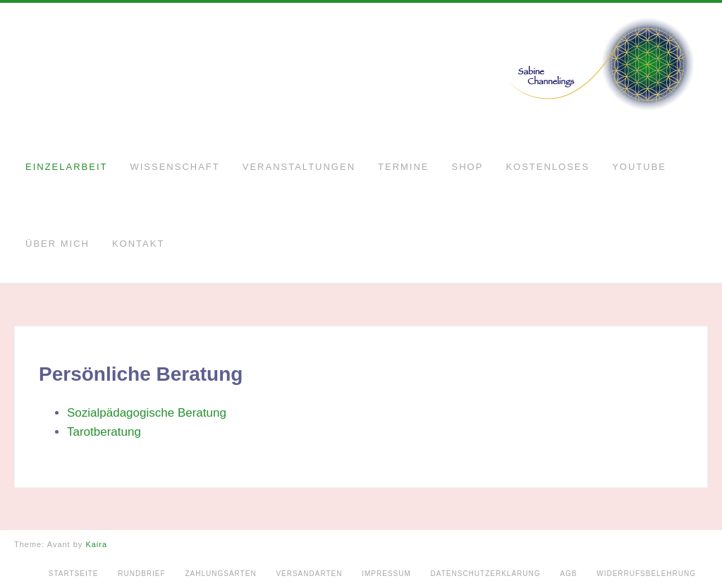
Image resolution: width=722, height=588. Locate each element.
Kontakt (138, 244)
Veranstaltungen (299, 167)
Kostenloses (547, 167)
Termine (404, 167)
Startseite (74, 574)
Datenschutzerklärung (486, 574)
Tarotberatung (104, 432)
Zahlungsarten (220, 574)
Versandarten (309, 574)
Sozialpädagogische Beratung (147, 413)
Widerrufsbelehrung (646, 574)
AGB (568, 574)
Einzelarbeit (66, 167)
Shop (468, 167)
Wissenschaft (175, 167)
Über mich (57, 244)
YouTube (639, 167)
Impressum (386, 574)
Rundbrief (141, 574)
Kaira (96, 544)
